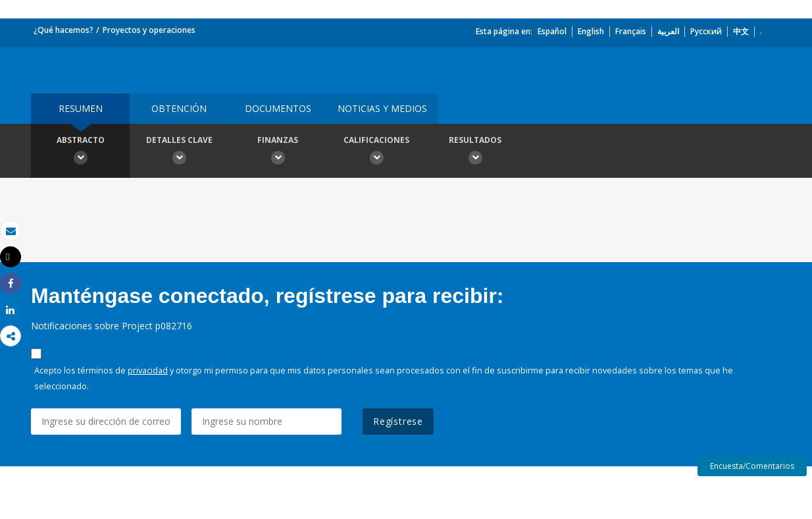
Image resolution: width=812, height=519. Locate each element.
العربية (668, 31)
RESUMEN (81, 108)
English (591, 31)
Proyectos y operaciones (149, 30)
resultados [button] (475, 152)
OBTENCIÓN (179, 108)
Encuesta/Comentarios (752, 466)
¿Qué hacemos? (63, 30)
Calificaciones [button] (376, 152)
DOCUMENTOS (278, 108)
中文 (741, 31)
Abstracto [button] (80, 152)
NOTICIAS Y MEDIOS (382, 108)
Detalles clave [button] (179, 152)
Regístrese (398, 421)
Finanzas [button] (278, 152)
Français (631, 31)
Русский (706, 31)
